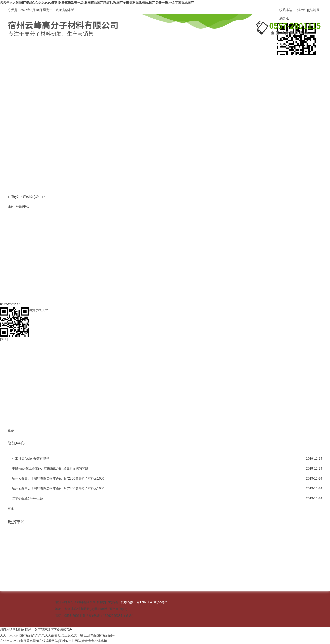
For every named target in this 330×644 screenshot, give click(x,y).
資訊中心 (171, 45)
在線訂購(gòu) (227, 45)
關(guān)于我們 (123, 45)
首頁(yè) (14, 197)
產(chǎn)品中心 (71, 45)
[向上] (4, 304)
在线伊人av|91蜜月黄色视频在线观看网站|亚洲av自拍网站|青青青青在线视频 (53, 641)
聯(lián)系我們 (280, 45)
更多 (11, 430)
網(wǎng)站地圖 (308, 10)
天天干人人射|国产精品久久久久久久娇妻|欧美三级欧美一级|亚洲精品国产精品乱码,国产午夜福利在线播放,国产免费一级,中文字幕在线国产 (97, 3)
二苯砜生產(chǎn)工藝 (27, 498)
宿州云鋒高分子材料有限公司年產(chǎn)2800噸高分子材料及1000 (58, 478)
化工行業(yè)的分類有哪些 (31, 459)
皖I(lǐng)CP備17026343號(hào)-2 (144, 602)
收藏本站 (286, 10)
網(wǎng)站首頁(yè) (22, 45)
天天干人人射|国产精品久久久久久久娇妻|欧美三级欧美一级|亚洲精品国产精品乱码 (58, 635)
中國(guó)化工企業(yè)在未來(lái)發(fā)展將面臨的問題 (50, 469)
